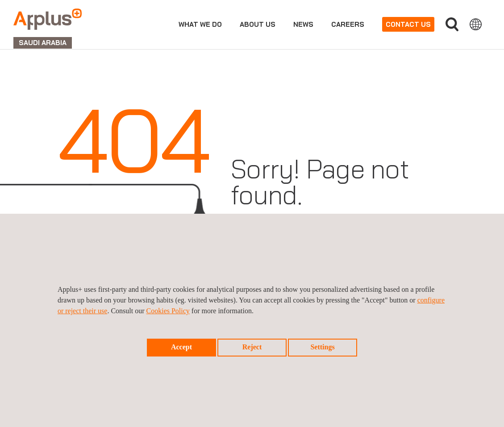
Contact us (408, 24)
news (303, 24)
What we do (200, 24)
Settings (322, 347)
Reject (252, 347)
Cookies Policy (168, 311)
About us (258, 24)
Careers (348, 24)
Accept (181, 347)
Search (452, 24)
